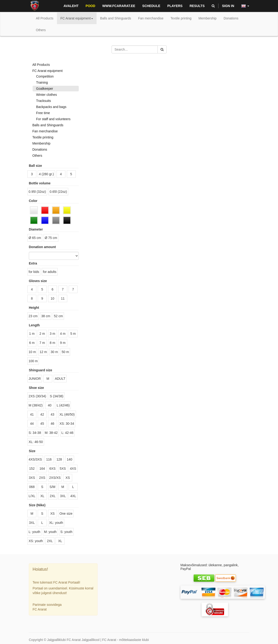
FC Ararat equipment (47, 71)
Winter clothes (47, 95)
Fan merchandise (45, 131)
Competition (45, 76)
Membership (41, 143)
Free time (43, 113)
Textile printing (43, 137)
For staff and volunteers (53, 119)
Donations (40, 149)
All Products (45, 18)
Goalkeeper (45, 89)
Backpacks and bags (51, 107)
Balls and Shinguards (48, 125)
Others (37, 156)
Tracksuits (43, 101)
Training (42, 82)
